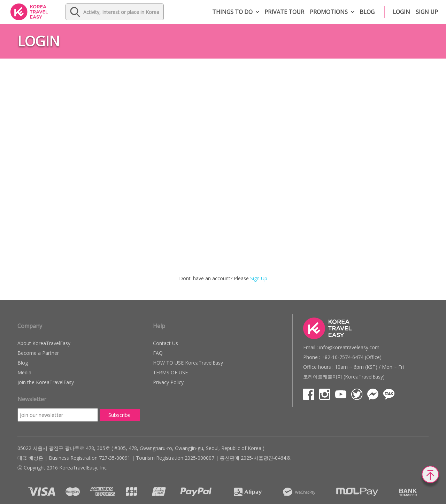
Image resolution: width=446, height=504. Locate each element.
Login (401, 12)
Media (24, 372)
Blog (367, 12)
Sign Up (259, 278)
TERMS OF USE (170, 372)
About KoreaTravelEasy (44, 343)
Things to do (232, 12)
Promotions (329, 12)
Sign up (427, 12)
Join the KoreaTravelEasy (46, 382)
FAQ (158, 353)
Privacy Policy (168, 382)
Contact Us (166, 343)
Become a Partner (38, 353)
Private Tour (284, 12)
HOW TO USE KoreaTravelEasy (188, 363)
